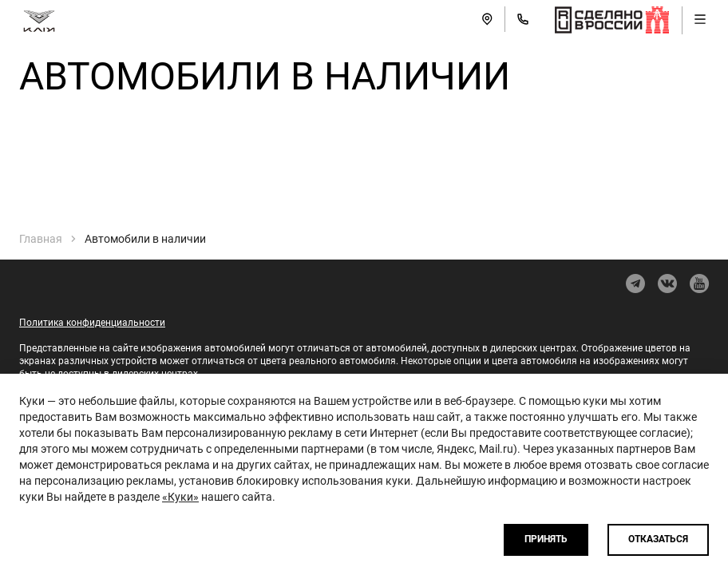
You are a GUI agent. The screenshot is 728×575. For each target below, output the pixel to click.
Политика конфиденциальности (92, 323)
